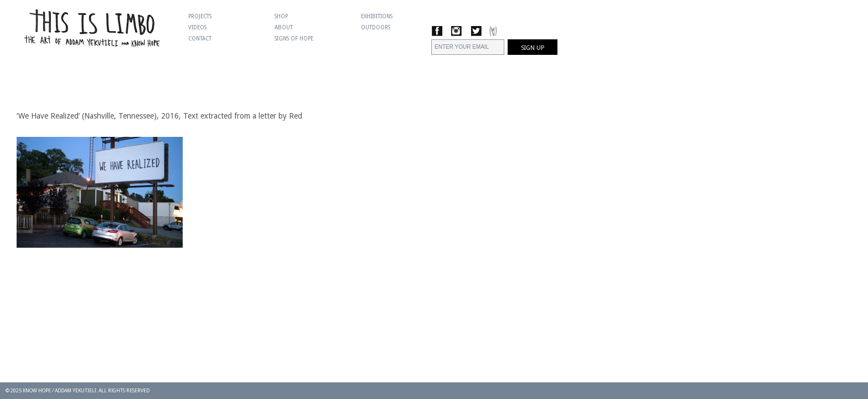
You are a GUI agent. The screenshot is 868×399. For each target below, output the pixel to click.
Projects (200, 16)
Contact (200, 39)
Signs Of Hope (294, 39)
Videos (197, 27)
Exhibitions (377, 16)
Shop (281, 16)
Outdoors (376, 27)
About (284, 27)
